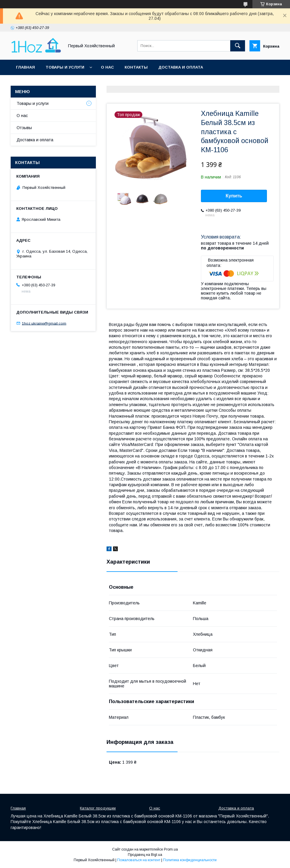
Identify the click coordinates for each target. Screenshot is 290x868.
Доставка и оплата (181, 67)
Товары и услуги (65, 67)
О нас (107, 67)
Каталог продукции (98, 808)
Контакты (136, 67)
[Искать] (238, 46)
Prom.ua (171, 849)
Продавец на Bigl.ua (145, 855)
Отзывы (24, 128)
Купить (234, 196)
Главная (25, 67)
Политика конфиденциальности (190, 860)
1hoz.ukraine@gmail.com (44, 323)
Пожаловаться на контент (139, 860)
